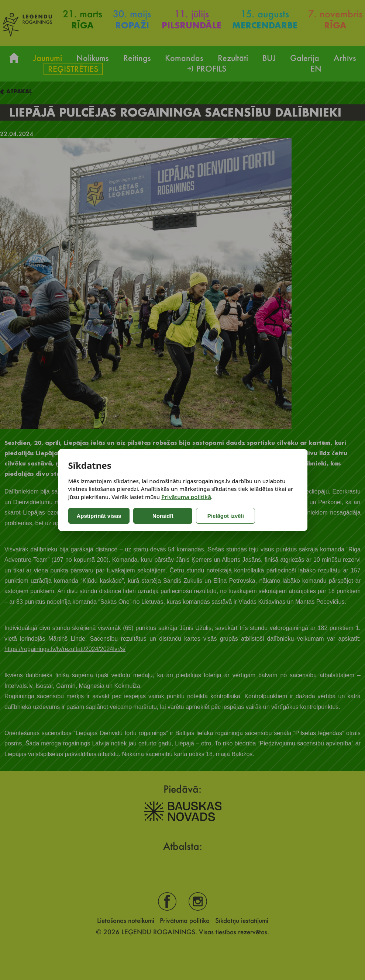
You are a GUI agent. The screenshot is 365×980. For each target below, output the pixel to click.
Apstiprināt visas (99, 516)
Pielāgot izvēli (226, 516)
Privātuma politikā (186, 497)
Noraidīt (163, 516)
